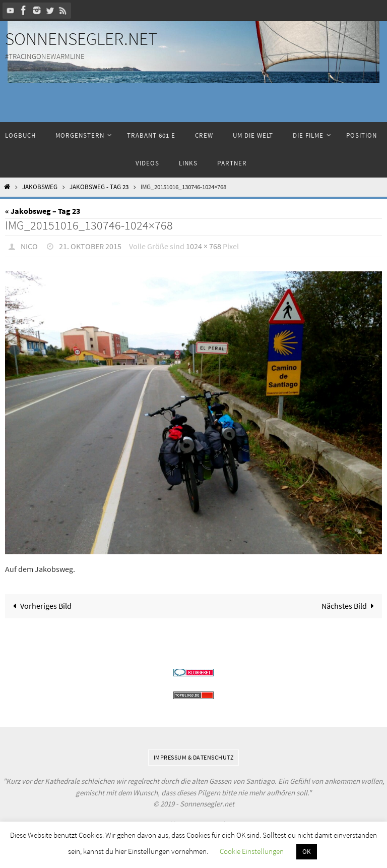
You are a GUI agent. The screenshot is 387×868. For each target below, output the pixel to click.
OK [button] (307, 852)
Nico (29, 246)
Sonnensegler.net (81, 39)
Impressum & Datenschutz (194, 757)
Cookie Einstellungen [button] (252, 851)
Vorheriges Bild (40, 606)
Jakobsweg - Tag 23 (99, 187)
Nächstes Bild (350, 606)
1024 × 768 (204, 246)
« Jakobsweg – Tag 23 (43, 211)
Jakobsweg (40, 187)
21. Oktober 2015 (90, 246)
